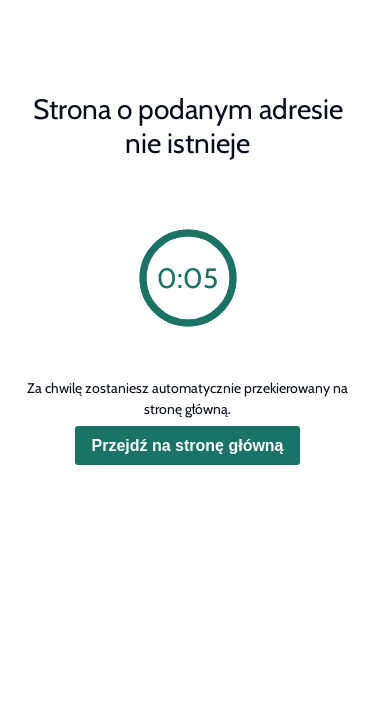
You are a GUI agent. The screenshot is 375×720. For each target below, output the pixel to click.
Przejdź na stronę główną (187, 445)
